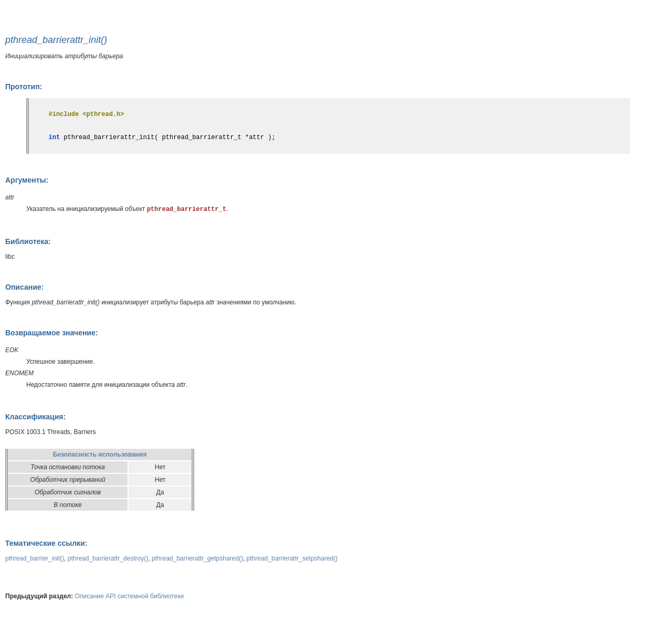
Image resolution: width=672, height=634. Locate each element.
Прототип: (24, 87)
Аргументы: (27, 180)
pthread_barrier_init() (35, 558)
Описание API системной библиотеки (130, 596)
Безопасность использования (100, 455)
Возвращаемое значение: (51, 333)
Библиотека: (28, 241)
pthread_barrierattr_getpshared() (197, 558)
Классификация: (35, 417)
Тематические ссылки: (46, 543)
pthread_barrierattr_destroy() (108, 558)
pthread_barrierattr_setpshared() (292, 558)
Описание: (24, 287)
